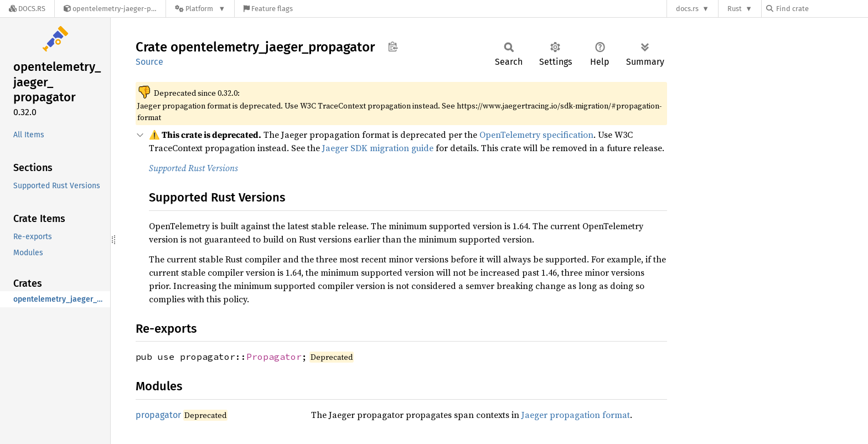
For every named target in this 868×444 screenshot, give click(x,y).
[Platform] (200, 9)
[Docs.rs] (27, 9)
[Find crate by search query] (821, 9)
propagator (158, 415)
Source (149, 62)
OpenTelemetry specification (536, 135)
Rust (735, 9)
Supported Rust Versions (193, 168)
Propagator (274, 357)
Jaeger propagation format (576, 415)
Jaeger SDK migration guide (378, 148)
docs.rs (687, 9)
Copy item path (393, 47)
